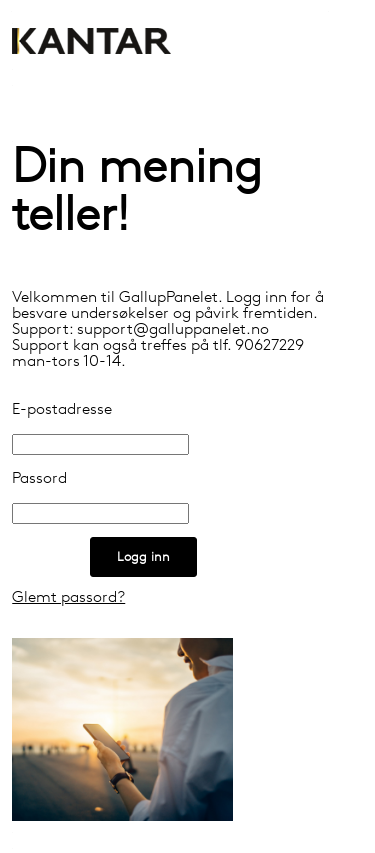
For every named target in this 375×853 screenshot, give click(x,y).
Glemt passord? (68, 598)
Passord (39, 479)
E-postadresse (62, 410)
